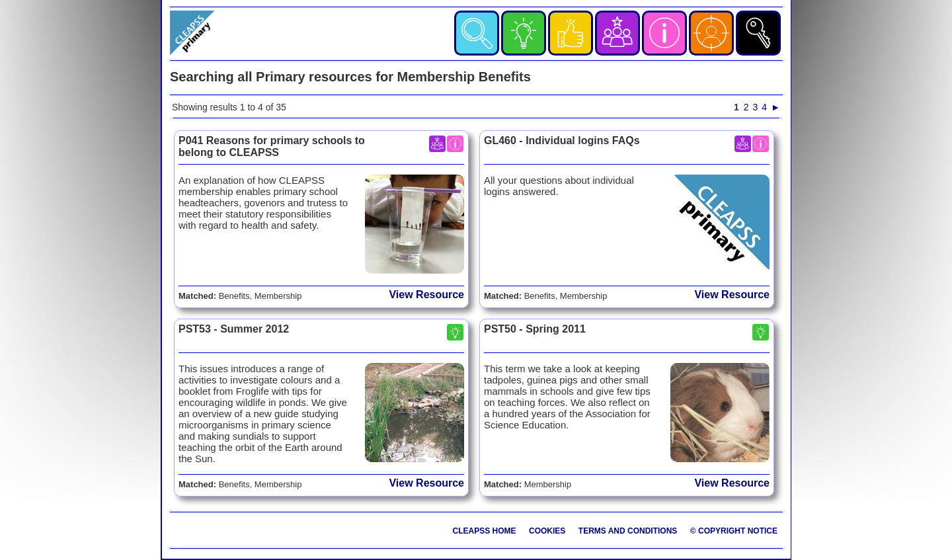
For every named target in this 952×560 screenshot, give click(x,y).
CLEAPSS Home (485, 531)
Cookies (547, 531)
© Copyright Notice (734, 531)
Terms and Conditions (628, 531)
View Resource (426, 295)
